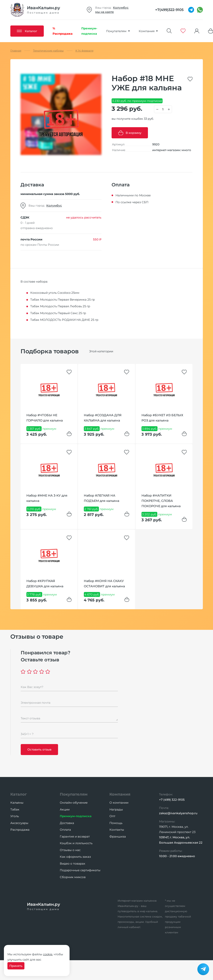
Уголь (15, 816)
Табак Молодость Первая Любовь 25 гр (60, 306)
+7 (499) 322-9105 (172, 800)
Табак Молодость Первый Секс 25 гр (58, 313)
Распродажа (20, 830)
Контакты (117, 830)
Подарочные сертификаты (80, 870)
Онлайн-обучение (74, 803)
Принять (16, 966)
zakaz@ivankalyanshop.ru (178, 813)
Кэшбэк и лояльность (76, 843)
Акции (65, 809)
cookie (48, 954)
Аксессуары (19, 823)
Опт (112, 816)
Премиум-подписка (76, 816)
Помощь (116, 823)
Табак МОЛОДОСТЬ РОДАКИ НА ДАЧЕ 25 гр (64, 320)
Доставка (67, 823)
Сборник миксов (73, 877)
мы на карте (104, 12)
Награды (116, 809)
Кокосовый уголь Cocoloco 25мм (55, 293)
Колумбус (121, 8)
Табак (15, 809)
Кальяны (17, 803)
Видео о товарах (72, 864)
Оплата (65, 830)
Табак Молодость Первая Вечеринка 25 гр (63, 300)
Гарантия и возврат (75, 836)
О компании (119, 803)
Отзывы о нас (70, 850)
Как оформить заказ (75, 857)
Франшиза (118, 836)
